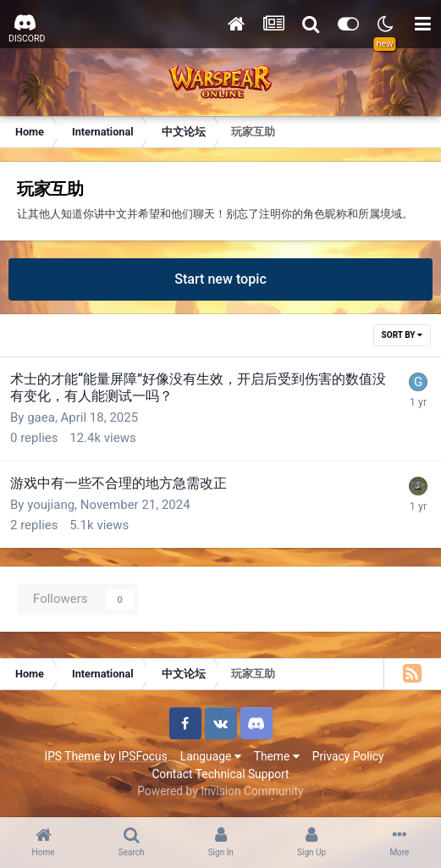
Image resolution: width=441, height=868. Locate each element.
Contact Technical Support (220, 774)
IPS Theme (72, 756)
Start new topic (220, 279)
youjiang (51, 505)
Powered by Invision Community (220, 791)
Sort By (402, 335)
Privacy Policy (348, 756)
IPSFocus (143, 756)
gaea (41, 417)
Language (211, 756)
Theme (277, 756)
